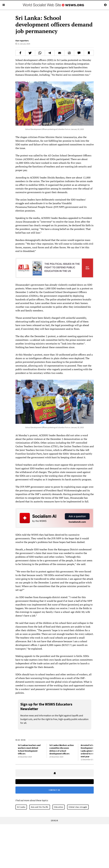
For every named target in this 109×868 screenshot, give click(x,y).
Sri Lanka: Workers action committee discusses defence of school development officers (62, 749)
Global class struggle (78, 807)
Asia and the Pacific (40, 807)
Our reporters (22, 41)
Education (59, 807)
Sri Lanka (21, 807)
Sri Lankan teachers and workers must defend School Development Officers (29, 749)
